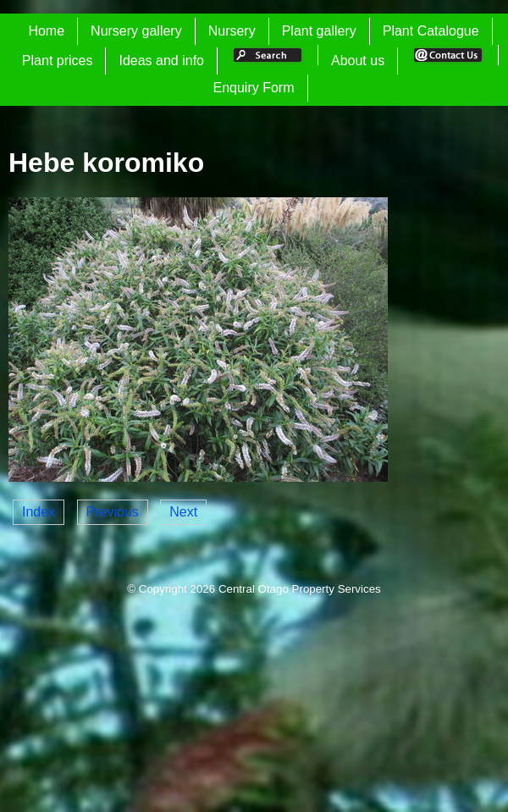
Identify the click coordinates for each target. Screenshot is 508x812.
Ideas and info (161, 61)
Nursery (232, 31)
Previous (113, 512)
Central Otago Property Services (300, 589)
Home (46, 31)
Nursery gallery (136, 31)
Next (183, 512)
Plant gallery (319, 31)
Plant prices (58, 61)
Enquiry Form (253, 88)
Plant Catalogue (431, 31)
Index (39, 512)
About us (358, 61)
